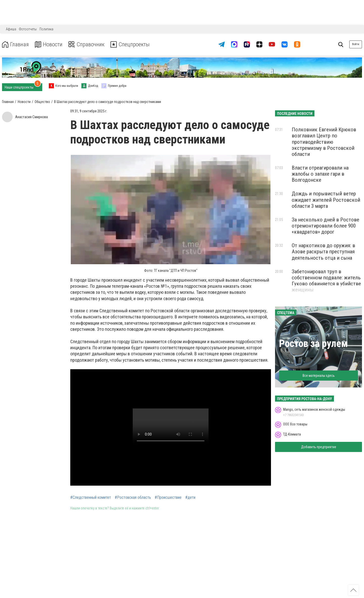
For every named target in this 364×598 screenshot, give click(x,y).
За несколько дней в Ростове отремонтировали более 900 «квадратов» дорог (325, 226)
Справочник (89, 44)
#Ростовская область (133, 498)
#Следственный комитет (91, 498)
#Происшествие (168, 498)
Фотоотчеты (28, 29)
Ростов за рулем (313, 344)
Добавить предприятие (319, 447)
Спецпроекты (135, 44)
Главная (16, 44)
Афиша (11, 29)
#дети (190, 498)
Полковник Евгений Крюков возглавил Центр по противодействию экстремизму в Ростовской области (324, 142)
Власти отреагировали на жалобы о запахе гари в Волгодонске (320, 174)
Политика (46, 29)
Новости (50, 44)
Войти (356, 44)
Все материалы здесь (319, 376)
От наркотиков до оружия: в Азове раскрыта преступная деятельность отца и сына (323, 252)
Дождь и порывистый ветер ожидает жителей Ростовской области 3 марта (326, 200)
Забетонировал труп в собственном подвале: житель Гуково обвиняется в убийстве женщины (326, 281)
